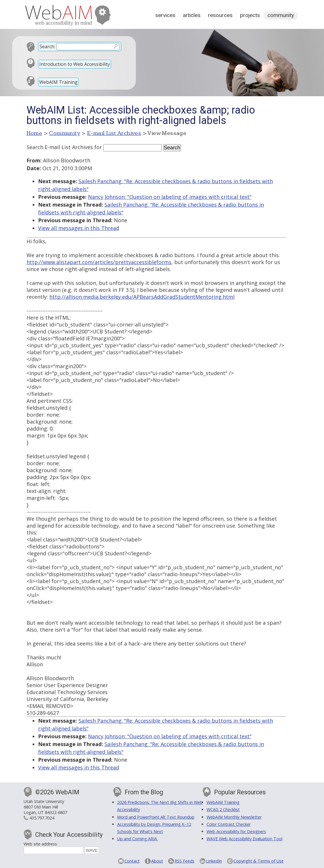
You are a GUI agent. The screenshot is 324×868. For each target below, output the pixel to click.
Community (281, 15)
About (157, 861)
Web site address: (41, 844)
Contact (132, 861)
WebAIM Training (58, 82)
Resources (220, 15)
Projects (250, 15)
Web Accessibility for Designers (236, 831)
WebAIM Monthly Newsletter (234, 817)
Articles (192, 15)
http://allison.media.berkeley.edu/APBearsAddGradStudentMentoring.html (142, 297)
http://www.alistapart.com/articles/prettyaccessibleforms (99, 262)
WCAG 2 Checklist (223, 809)
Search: (47, 47)
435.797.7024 (42, 818)
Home (34, 133)
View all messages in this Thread (79, 228)
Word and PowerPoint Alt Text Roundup (156, 817)
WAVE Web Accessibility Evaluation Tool (245, 839)
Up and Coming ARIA (138, 839)
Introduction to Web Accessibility (75, 64)
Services (165, 15)
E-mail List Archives (114, 133)
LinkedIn (214, 861)
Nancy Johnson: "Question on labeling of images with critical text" (170, 197)
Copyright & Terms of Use (259, 861)
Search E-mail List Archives (60, 147)
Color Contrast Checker (229, 824)
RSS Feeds (185, 861)
